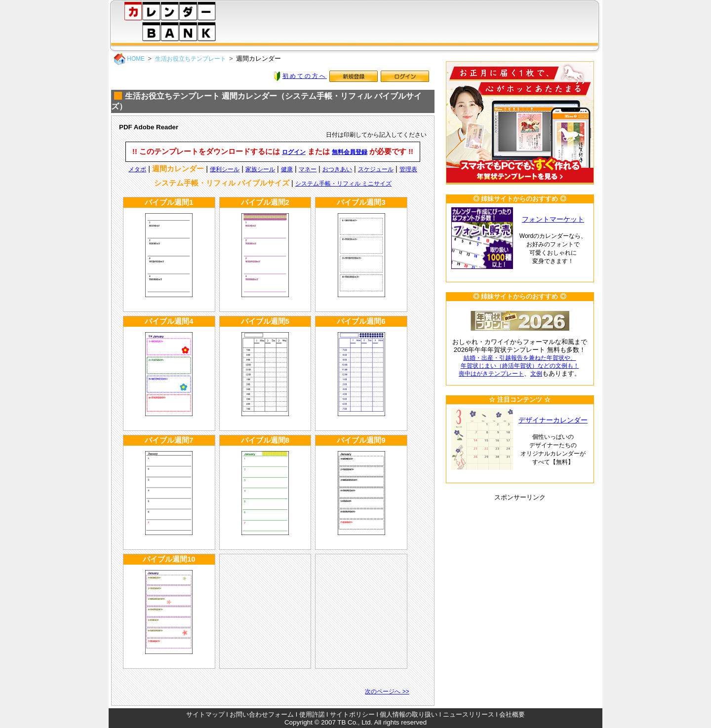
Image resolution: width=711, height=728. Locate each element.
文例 (536, 374)
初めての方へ (305, 76)
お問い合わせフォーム (262, 714)
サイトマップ (205, 714)
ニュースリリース (469, 714)
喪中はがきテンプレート (491, 374)
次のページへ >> (387, 691)
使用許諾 (312, 714)
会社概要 (512, 714)
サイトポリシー (352, 714)
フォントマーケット (553, 219)
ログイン (294, 152)
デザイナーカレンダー (553, 420)
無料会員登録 (350, 152)
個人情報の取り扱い (409, 714)
